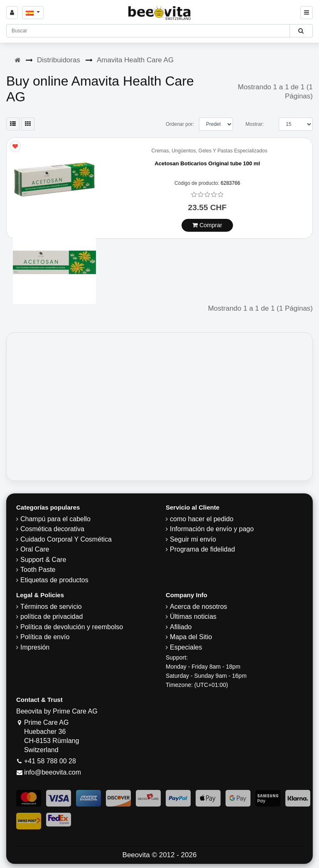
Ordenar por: (180, 124)
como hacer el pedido (202, 519)
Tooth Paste (38, 570)
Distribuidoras (59, 60)
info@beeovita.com (53, 772)
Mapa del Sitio (191, 637)
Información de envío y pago (212, 529)
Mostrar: (255, 124)
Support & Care (43, 560)
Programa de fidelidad (202, 549)
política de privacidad (52, 617)
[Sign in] (12, 13)
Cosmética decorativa (52, 529)
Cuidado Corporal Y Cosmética (66, 539)
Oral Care (35, 549)
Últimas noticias (193, 617)
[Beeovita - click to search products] (301, 31)
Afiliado (181, 627)
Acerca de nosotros (199, 607)
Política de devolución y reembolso (72, 627)
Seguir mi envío (193, 539)
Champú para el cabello (55, 519)
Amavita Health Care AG (135, 60)
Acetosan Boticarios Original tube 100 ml (207, 163)
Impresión (35, 647)
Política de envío (45, 637)
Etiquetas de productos (54, 580)
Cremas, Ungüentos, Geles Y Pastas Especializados (209, 151)
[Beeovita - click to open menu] (307, 13)
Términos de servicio (51, 607)
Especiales (186, 647)
